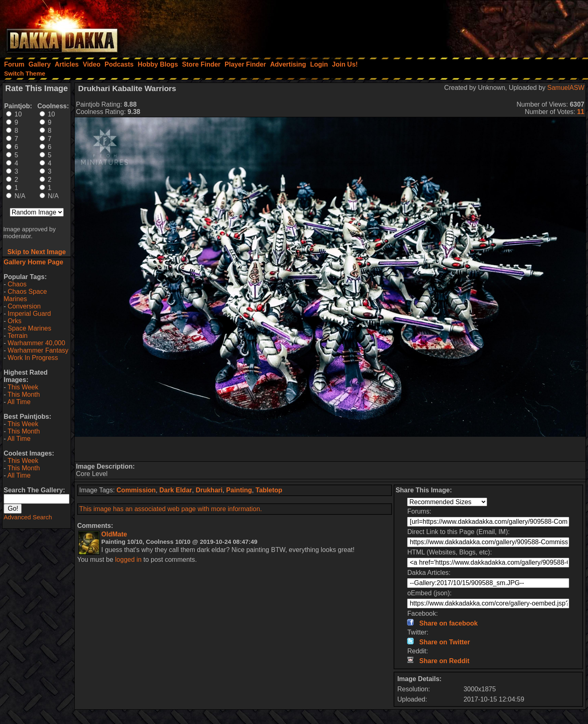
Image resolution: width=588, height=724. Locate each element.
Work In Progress (33, 358)
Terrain (17, 336)
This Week (23, 387)
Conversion (24, 306)
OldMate (114, 534)
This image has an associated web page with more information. (170, 509)
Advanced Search (28, 517)
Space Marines (30, 328)
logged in (128, 560)
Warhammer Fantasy (38, 350)
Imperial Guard (29, 314)
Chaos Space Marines (25, 295)
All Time (19, 402)
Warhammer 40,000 (37, 343)
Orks (15, 321)
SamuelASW (566, 88)
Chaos (17, 284)
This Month (23, 394)
